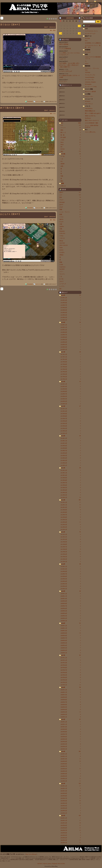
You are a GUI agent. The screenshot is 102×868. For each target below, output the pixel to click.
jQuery (50, 864)
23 (61, 33)
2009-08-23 (52, 110)
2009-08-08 (52, 217)
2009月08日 (70, 18)
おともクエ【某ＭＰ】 (10, 214)
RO (51, 30)
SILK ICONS (61, 864)
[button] (98, 22)
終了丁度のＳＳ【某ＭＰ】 (12, 108)
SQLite (45, 864)
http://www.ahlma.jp (31, 854)
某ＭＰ (46, 27)
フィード (90, 1)
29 (80, 33)
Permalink (30, 102)
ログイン (98, 1)
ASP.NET (40, 864)
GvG (54, 114)
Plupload (55, 864)
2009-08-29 (52, 27)
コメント (38, 102)
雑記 (54, 30)
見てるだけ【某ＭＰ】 (10, 24)
